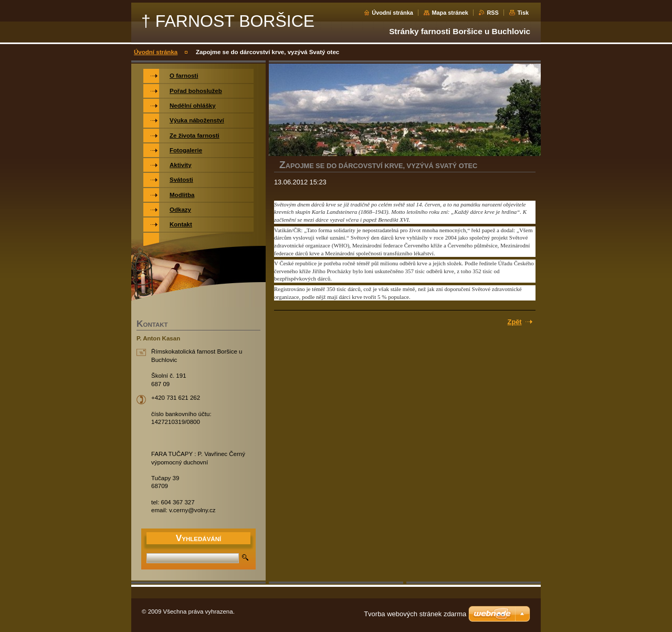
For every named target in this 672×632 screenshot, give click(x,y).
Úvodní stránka (392, 13)
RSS (492, 13)
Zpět (515, 322)
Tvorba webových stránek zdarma (415, 614)
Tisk (523, 13)
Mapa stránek (450, 13)
